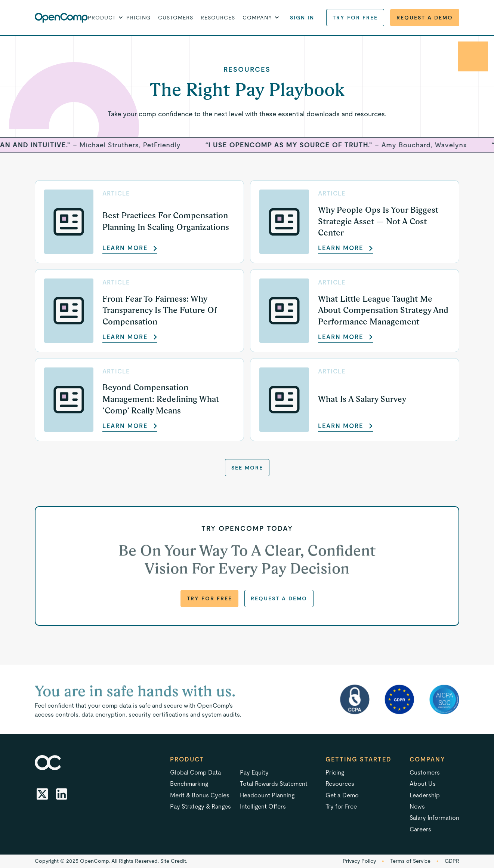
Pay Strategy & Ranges (200, 807)
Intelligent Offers (263, 807)
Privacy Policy (359, 861)
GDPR (452, 861)
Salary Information (434, 818)
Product (187, 759)
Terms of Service (410, 861)
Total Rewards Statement (274, 784)
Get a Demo (342, 795)
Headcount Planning (267, 795)
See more (247, 468)
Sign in (302, 18)
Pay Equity (254, 772)
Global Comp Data (196, 772)
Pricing (138, 18)
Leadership (425, 795)
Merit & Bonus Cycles (200, 795)
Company (427, 759)
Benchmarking (189, 784)
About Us (423, 784)
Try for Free (355, 18)
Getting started (359, 759)
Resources (218, 18)
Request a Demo (425, 18)
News (417, 807)
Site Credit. (174, 861)
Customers (176, 18)
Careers (420, 829)
